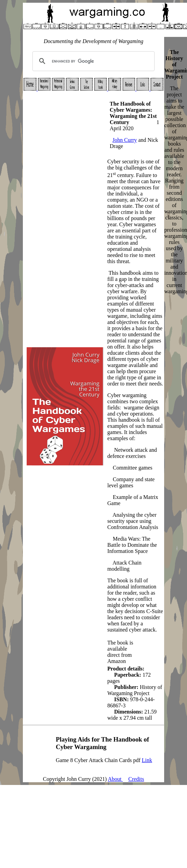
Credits (136, 779)
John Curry (125, 140)
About (115, 779)
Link (147, 760)
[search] (93, 61)
